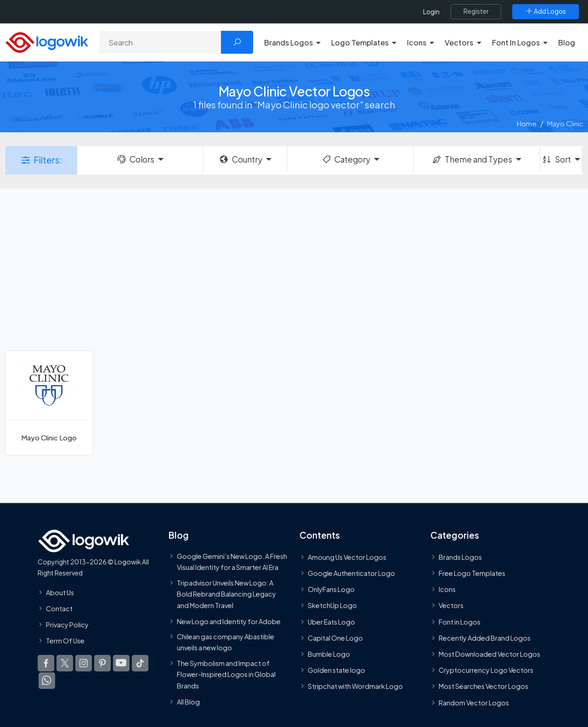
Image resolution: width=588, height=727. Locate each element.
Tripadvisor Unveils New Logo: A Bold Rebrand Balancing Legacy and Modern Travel (226, 594)
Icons (447, 589)
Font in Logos (460, 622)
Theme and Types (472, 159)
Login (431, 12)
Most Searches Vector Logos (483, 686)
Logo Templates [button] (360, 42)
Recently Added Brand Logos (485, 638)
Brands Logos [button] (288, 42)
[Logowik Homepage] (47, 41)
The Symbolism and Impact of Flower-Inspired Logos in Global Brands (226, 674)
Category (346, 159)
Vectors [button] (459, 42)
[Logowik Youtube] (121, 663)
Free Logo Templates (472, 573)
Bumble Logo (329, 654)
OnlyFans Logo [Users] (331, 589)
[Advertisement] (294, 269)
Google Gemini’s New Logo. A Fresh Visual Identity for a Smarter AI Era (232, 562)
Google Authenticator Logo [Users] (351, 573)
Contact (59, 609)
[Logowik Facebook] (46, 663)
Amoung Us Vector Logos (347, 557)
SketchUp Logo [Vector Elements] (332, 605)
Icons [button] (417, 42)
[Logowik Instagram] (84, 663)
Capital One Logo (335, 638)
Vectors (451, 605)
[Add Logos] (546, 11)
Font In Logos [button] (516, 42)
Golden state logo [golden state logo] (336, 670)
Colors (135, 159)
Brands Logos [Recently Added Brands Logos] (460, 557)
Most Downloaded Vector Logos (489, 654)
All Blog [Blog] (188, 702)
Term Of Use (65, 641)
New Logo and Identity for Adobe (229, 621)
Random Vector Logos (474, 703)
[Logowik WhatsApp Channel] (47, 681)
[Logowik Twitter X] (65, 663)
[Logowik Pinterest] (102, 663)
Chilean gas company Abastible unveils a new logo (226, 642)
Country (240, 159)
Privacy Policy (67, 625)
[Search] (160, 42)
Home (527, 123)
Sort (556, 159)
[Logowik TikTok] (140, 663)
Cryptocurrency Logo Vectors (486, 670)
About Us (60, 592)
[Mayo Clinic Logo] (49, 403)
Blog (567, 42)
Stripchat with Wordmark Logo (355, 686)
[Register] (476, 11)
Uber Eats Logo (331, 622)
